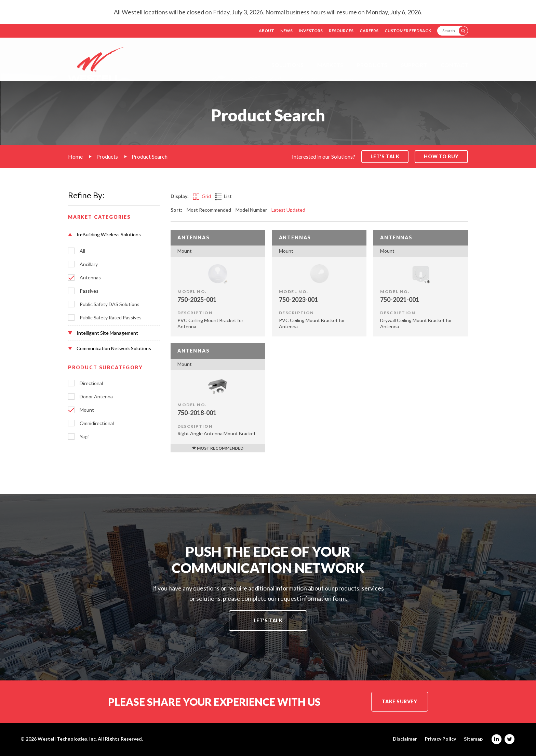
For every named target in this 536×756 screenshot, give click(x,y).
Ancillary (89, 264)
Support (414, 65)
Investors (311, 31)
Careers (369, 31)
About (266, 31)
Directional (91, 383)
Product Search (150, 156)
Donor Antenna (96, 397)
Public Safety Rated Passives (111, 318)
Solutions (287, 65)
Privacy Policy (440, 739)
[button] (114, 235)
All (82, 251)
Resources (341, 31)
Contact (454, 65)
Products (372, 65)
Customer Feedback (408, 31)
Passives (89, 291)
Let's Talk (268, 620)
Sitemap (473, 739)
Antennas (90, 278)
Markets (330, 65)
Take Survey (399, 701)
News (286, 31)
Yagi (84, 437)
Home (75, 156)
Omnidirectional (97, 423)
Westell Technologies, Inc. (67, 739)
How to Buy (441, 156)
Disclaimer (405, 739)
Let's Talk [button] (385, 156)
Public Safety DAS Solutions (110, 304)
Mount (87, 410)
